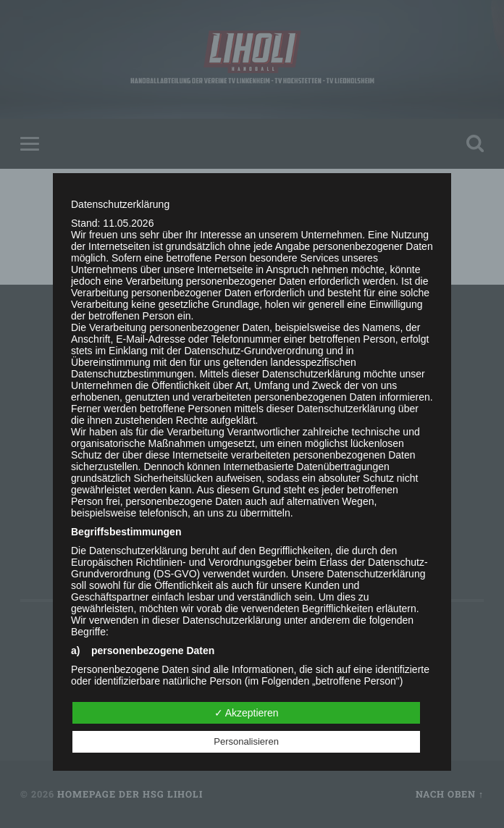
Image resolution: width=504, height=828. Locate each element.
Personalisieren (246, 741)
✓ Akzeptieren (247, 713)
